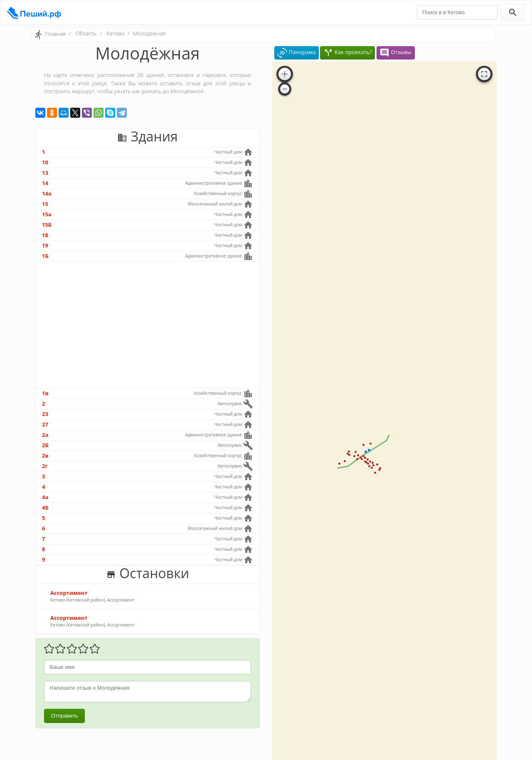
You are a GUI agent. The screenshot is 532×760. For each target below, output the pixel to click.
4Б (45, 507)
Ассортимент (69, 593)
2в (45, 456)
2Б (45, 445)
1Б (45, 256)
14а (47, 193)
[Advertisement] (148, 325)
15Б (47, 225)
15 (45, 204)
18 (45, 235)
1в (45, 393)
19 (45, 245)
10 (45, 162)
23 (45, 414)
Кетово (115, 33)
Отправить (64, 716)
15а (47, 214)
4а (45, 497)
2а (45, 435)
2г (45, 466)
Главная (55, 34)
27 (45, 424)
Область (86, 33)
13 (45, 173)
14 (45, 183)
